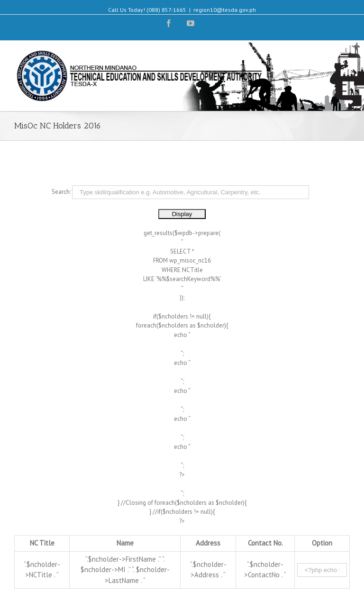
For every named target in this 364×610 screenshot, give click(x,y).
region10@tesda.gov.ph (225, 10)
